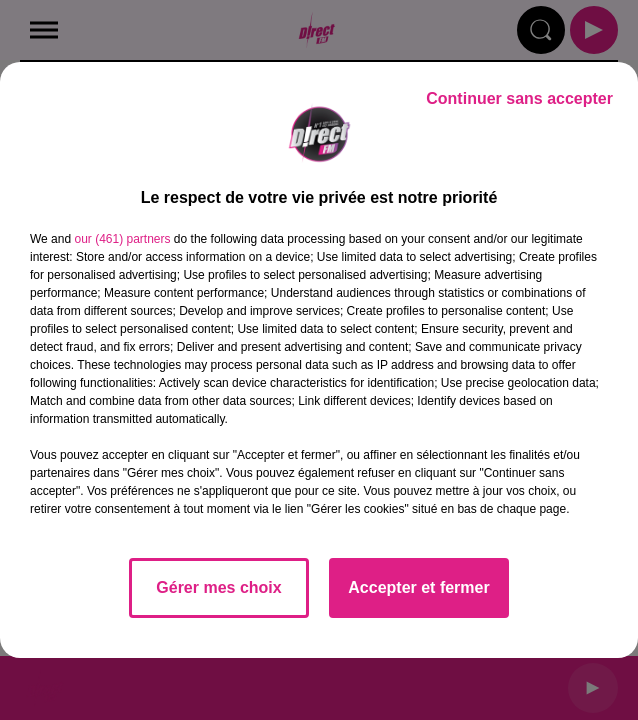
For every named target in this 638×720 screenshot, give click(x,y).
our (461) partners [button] (122, 239)
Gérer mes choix (218, 587)
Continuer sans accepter (519, 98)
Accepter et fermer (418, 587)
